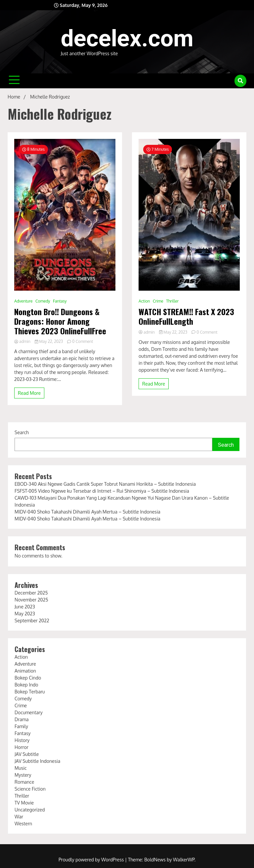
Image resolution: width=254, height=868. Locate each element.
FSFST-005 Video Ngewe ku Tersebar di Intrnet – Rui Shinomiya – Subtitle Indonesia (102, 491)
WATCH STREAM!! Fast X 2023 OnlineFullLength (186, 316)
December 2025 (31, 593)
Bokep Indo (26, 685)
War (19, 817)
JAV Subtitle (27, 754)
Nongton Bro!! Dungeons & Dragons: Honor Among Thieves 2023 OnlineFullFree (60, 321)
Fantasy (60, 301)
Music (21, 768)
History (22, 740)
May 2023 (25, 614)
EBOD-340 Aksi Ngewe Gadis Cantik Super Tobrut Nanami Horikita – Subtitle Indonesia (105, 484)
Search (22, 432)
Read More (29, 393)
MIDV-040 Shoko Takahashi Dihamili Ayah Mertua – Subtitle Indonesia (87, 512)
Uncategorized (30, 810)
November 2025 (31, 600)
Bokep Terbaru (30, 692)
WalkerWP (184, 860)
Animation (25, 671)
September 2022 (32, 620)
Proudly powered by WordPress (92, 860)
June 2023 (25, 607)
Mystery (23, 775)
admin (23, 341)
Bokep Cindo (28, 678)
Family (21, 726)
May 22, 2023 (49, 341)
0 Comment (83, 341)
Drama (21, 719)
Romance (24, 782)
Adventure (23, 301)
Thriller (172, 301)
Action (144, 301)
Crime (158, 301)
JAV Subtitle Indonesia (37, 761)
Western (23, 824)
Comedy (43, 301)
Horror (21, 747)
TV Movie (24, 803)
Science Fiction (30, 789)
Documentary (29, 712)
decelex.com (127, 38)
